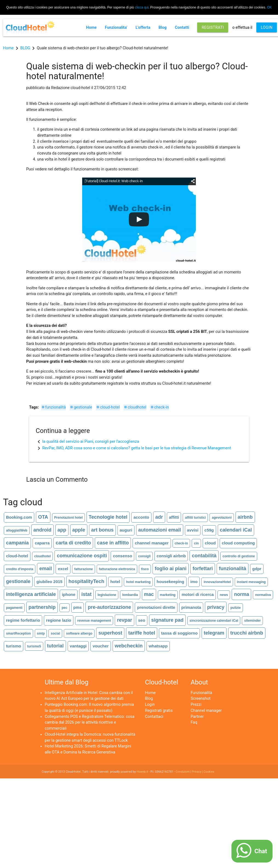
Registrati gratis (159, 711)
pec (65, 608)
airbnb (245, 517)
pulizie (235, 608)
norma (241, 594)
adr (159, 517)
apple (79, 530)
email (45, 569)
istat (86, 594)
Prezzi (196, 705)
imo (194, 582)
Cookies (209, 772)
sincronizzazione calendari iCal (214, 621)
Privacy (197, 772)
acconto (141, 517)
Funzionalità (201, 693)
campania (17, 543)
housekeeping (170, 582)
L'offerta (143, 28)
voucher (101, 646)
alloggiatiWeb (17, 530)
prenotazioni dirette (156, 607)
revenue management (94, 621)
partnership (42, 607)
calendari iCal (236, 530)
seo (142, 620)
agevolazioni (222, 518)
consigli (144, 556)
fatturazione (84, 569)
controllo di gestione (239, 556)
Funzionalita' (116, 28)
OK (269, 7)
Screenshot (201, 699)
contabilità (204, 556)
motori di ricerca (198, 594)
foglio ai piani (171, 569)
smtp (41, 633)
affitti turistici (195, 518)
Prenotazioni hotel (68, 518)
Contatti (182, 28)
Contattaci (154, 717)
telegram (214, 633)
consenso (122, 556)
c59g (209, 530)
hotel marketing (138, 582)
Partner (197, 717)
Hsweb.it (142, 772)
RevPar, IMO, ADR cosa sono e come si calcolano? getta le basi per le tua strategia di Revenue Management (137, 448)
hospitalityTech (86, 581)
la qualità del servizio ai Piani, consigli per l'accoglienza (91, 442)
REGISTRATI (213, 27)
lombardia (130, 595)
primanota (191, 607)
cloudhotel (135, 407)
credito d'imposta (20, 569)
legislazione (107, 595)
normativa (263, 595)
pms (78, 607)
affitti (174, 517)
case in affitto (113, 543)
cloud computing (238, 543)
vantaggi (78, 646)
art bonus (102, 530)
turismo (14, 646)
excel (63, 569)
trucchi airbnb (247, 633)
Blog (163, 28)
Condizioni (183, 772)
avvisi (193, 530)
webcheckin (129, 646)
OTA (43, 517)
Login (150, 705)
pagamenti (14, 608)
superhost (110, 633)
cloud (210, 543)
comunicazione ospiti (82, 556)
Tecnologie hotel (108, 517)
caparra (42, 543)
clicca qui (141, 7)
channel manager (152, 543)
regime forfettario (23, 620)
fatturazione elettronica (117, 569)
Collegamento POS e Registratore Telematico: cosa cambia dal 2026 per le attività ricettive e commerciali (90, 723)
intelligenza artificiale (31, 594)
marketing (168, 595)
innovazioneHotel (217, 582)
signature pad (167, 620)
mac (149, 594)
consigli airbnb (171, 556)
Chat (261, 851)
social (55, 633)
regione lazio (59, 620)
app (62, 530)
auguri (126, 530)
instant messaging (251, 582)
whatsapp (158, 646)
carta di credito (73, 543)
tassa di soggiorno (179, 633)
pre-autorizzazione (109, 607)
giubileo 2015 (49, 582)
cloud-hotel (108, 407)
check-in (160, 407)
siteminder (252, 621)
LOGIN (267, 27)
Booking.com (19, 517)
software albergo (79, 633)
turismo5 (34, 646)
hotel (115, 582)
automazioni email (160, 530)
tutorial (55, 646)
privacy (216, 607)
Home (91, 28)
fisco (145, 569)
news (224, 595)
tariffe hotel (142, 633)
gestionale (81, 407)
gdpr (257, 569)
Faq (194, 722)
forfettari (203, 569)
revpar (124, 620)
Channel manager (206, 711)
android (42, 530)
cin (196, 543)
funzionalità (54, 407)
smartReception (18, 633)
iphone (69, 594)
